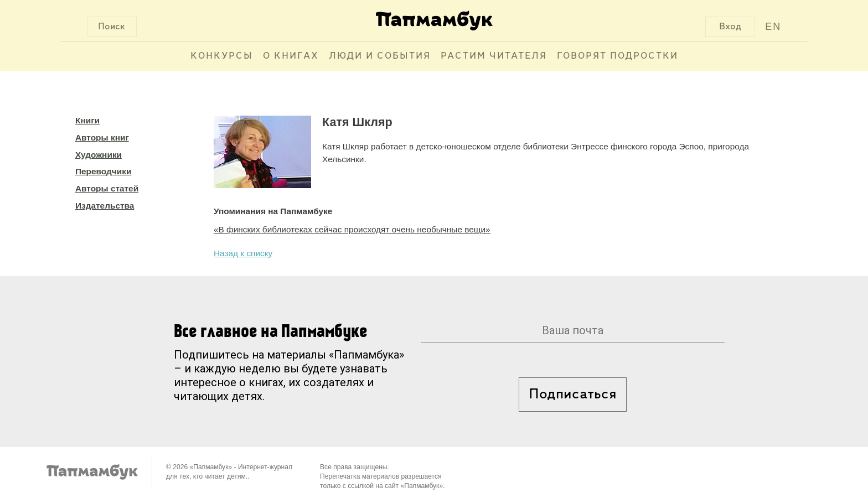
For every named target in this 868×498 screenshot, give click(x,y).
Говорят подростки (618, 56)
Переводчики (103, 171)
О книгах (291, 56)
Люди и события (380, 56)
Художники (99, 155)
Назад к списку (243, 253)
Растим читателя (494, 56)
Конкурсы (222, 56)
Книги (87, 120)
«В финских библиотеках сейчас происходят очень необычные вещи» (352, 229)
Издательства (105, 206)
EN (773, 27)
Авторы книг (102, 138)
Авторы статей (107, 188)
